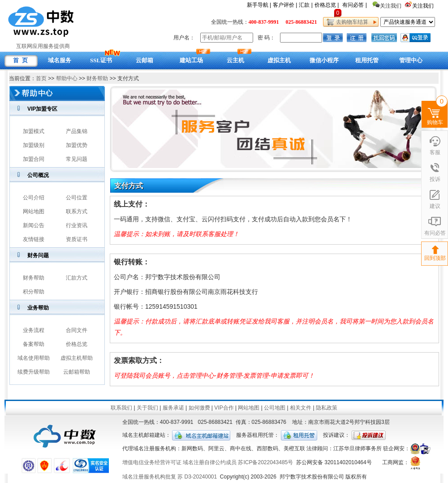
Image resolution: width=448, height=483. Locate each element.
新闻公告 (34, 225)
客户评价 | (285, 5)
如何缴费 (199, 408)
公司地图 (275, 408)
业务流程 (34, 330)
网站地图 (34, 211)
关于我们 (147, 408)
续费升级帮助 (34, 372)
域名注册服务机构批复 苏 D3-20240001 (170, 477)
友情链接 (34, 239)
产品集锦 (77, 131)
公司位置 (77, 198)
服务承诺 (173, 408)
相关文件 (301, 408)
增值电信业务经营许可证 (152, 462)
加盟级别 (34, 145)
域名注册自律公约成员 (210, 462)
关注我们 (424, 6)
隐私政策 (327, 408)
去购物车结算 (351, 22)
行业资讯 (77, 225)
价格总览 (77, 344)
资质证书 (77, 239)
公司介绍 (34, 198)
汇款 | (306, 5)
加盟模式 (34, 131)
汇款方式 (77, 278)
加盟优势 (77, 145)
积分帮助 (34, 292)
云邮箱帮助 (77, 372)
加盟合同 (34, 159)
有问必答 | (354, 5)
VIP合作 (224, 408)
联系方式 (77, 211)
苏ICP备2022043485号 (265, 462)
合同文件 (77, 330)
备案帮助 (34, 344)
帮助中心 (67, 78)
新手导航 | (259, 5)
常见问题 (77, 159)
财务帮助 (97, 78)
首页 (41, 78)
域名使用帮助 (34, 358)
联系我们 (121, 408)
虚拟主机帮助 (77, 358)
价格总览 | (327, 5)
